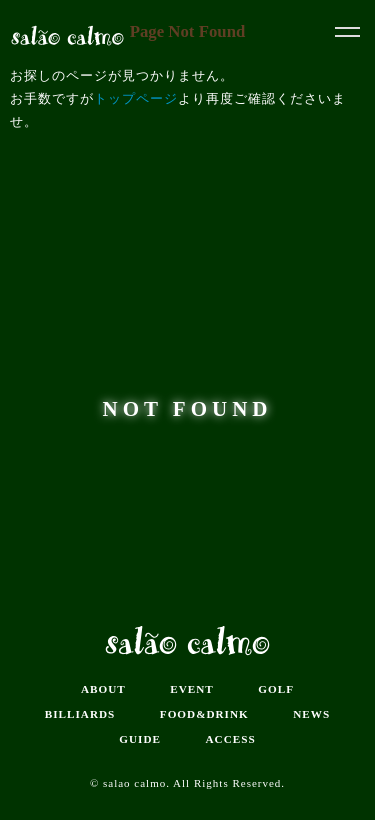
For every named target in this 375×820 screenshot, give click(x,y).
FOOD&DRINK (204, 714)
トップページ (136, 98)
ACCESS (231, 739)
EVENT (192, 689)
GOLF (276, 689)
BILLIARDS (80, 714)
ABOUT (103, 689)
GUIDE (140, 739)
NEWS (311, 714)
